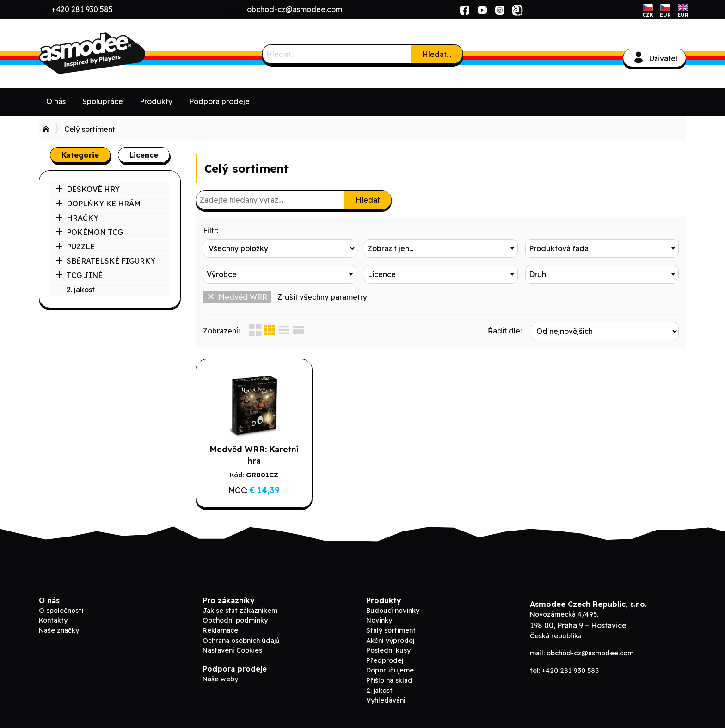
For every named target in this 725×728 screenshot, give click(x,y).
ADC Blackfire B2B (108, 53)
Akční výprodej (390, 641)
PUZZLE (75, 247)
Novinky (379, 620)
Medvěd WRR (237, 297)
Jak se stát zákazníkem (240, 611)
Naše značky (59, 630)
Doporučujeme (390, 670)
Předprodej (385, 660)
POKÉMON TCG (89, 232)
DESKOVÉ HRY (88, 189)
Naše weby (220, 679)
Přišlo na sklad (389, 680)
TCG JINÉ (79, 275)
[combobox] (441, 248)
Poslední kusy (388, 650)
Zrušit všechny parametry (322, 297)
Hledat (368, 200)
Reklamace (220, 630)
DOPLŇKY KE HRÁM (98, 204)
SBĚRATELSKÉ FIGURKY (105, 261)
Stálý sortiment (391, 630)
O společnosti (61, 611)
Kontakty (53, 620)
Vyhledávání (386, 700)
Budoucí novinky (393, 611)
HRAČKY (77, 218)
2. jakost (81, 290)
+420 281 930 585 (82, 9)
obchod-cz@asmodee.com (295, 9)
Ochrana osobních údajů (241, 641)
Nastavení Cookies (232, 650)
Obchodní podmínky (235, 620)
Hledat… (437, 54)
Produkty (156, 101)
